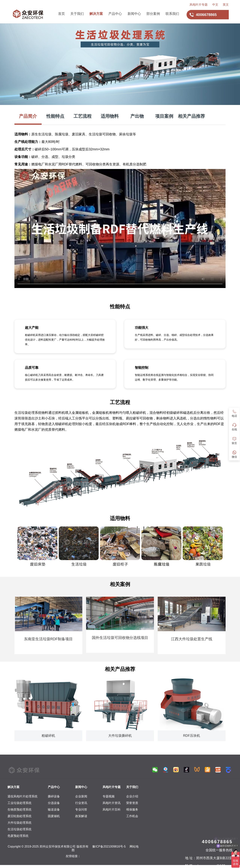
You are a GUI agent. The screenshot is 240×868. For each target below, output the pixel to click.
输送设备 (54, 810)
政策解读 (81, 816)
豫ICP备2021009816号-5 (109, 847)
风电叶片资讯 (112, 803)
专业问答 (81, 810)
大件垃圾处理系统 (19, 823)
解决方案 (96, 14)
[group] (48, 626)
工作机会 (132, 816)
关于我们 (77, 14)
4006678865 (217, 842)
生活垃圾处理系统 (19, 829)
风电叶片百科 (112, 810)
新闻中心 (134, 14)
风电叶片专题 (199, 5)
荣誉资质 (132, 803)
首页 (61, 14)
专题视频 (109, 796)
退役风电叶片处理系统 (22, 796)
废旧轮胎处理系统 (19, 816)
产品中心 (115, 14)
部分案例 (153, 14)
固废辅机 (54, 816)
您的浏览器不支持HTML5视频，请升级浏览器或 (120, 229)
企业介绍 (132, 796)
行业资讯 (81, 803)
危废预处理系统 (18, 836)
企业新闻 (81, 796)
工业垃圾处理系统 (19, 803)
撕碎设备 (54, 796)
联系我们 (172, 14)
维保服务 (132, 810)
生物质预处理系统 (19, 810)
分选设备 (54, 803)
